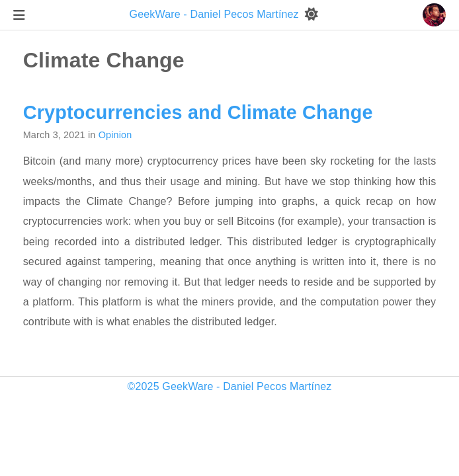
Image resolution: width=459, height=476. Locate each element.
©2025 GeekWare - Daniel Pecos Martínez (230, 386)
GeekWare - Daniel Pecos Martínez (216, 14)
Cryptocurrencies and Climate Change (198, 112)
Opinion (115, 135)
